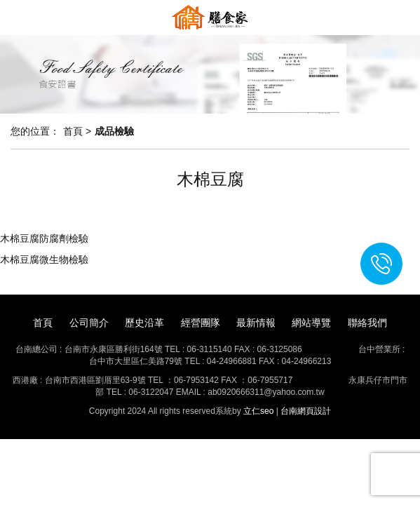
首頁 (43, 323)
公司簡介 (89, 323)
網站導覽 (311, 323)
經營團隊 (201, 323)
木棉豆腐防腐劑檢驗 (44, 238)
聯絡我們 (367, 323)
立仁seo (258, 411)
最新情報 (256, 323)
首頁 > (77, 131)
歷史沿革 (144, 323)
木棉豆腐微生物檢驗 (44, 260)
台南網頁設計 (306, 411)
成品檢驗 (114, 131)
